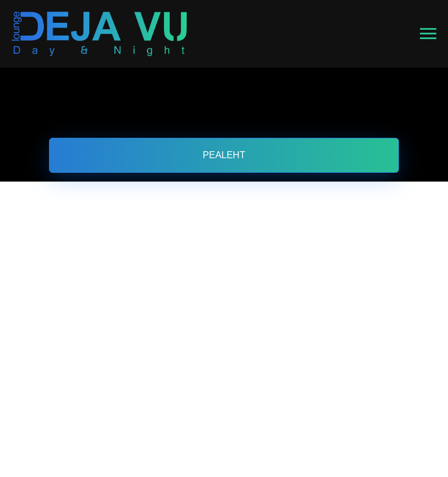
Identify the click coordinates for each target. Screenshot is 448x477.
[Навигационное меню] (428, 34)
